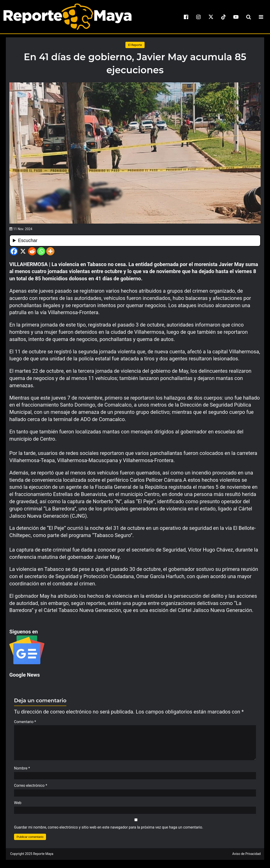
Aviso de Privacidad (246, 856)
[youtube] (236, 17)
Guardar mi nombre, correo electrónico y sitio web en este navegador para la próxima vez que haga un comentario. (109, 830)
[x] (211, 17)
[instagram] (199, 17)
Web (18, 805)
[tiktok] (224, 17)
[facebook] (186, 17)
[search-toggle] (249, 17)
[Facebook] (14, 251)
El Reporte (135, 45)
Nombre (22, 771)
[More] (50, 251)
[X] (23, 251)
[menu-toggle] (261, 17)
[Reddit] (32, 251)
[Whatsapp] (41, 251)
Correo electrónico (31, 788)
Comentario (25, 722)
